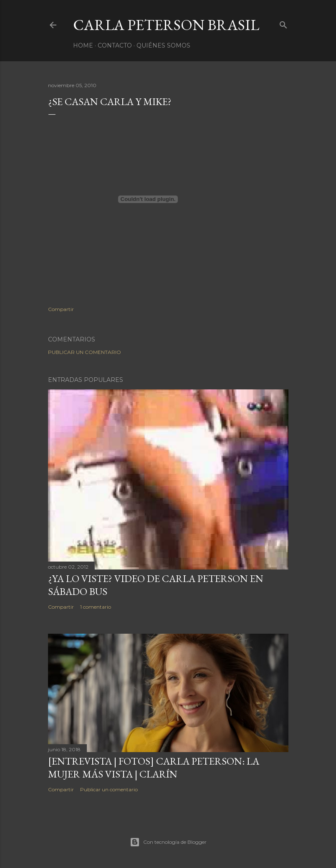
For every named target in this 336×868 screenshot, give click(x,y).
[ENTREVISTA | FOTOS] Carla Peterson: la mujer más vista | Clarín (154, 768)
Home (83, 45)
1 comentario (96, 607)
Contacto (115, 45)
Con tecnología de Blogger (168, 842)
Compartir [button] (61, 309)
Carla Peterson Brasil (166, 25)
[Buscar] (283, 23)
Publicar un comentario (85, 352)
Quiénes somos (163, 45)
